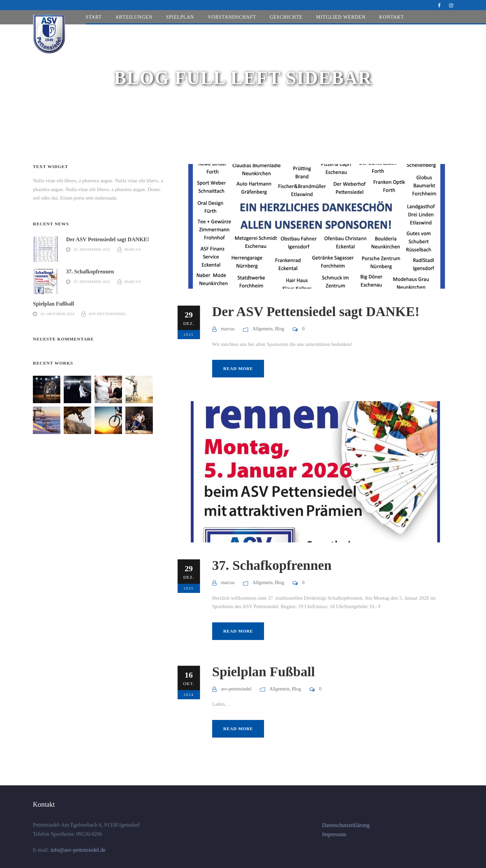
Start (94, 17)
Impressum (334, 834)
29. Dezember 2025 (92, 249)
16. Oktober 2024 (57, 314)
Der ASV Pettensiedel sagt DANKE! (316, 312)
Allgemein (262, 329)
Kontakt (392, 17)
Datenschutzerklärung (346, 825)
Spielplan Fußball (264, 672)
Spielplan (180, 17)
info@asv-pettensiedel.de (77, 850)
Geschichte (286, 17)
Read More (238, 368)
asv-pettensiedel (236, 689)
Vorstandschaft (232, 17)
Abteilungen (134, 17)
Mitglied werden (341, 17)
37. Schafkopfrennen (272, 565)
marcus (228, 329)
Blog (279, 329)
